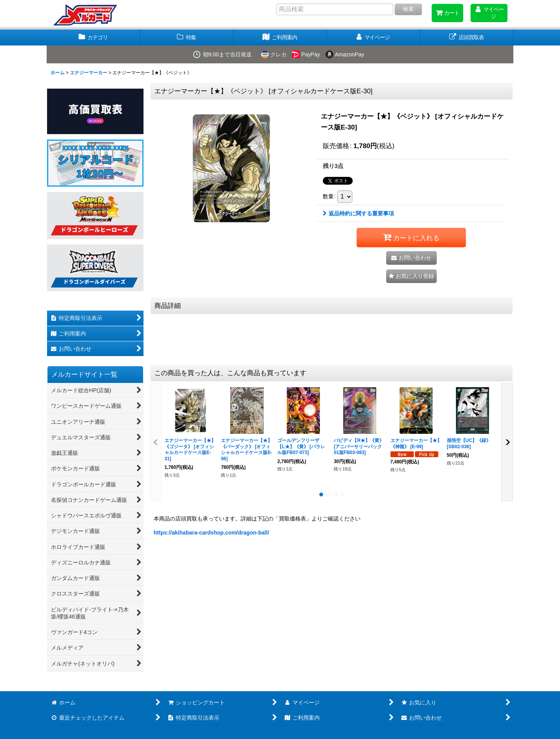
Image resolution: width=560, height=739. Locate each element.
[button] (411, 276)
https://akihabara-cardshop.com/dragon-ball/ (211, 533)
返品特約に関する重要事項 (358, 213)
